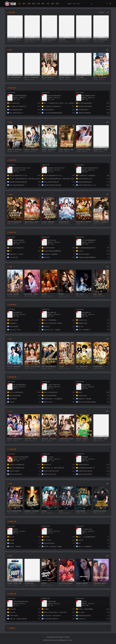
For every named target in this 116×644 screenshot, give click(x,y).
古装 (48, 4)
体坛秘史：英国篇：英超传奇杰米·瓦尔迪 (15, 583)
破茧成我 (44, 294)
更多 (107, 50)
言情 (38, 4)
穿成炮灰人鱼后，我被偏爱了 (101, 150)
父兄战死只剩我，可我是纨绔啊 (67, 439)
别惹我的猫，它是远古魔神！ (32, 511)
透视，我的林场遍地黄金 (49, 366)
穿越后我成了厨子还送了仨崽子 (15, 40)
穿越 (29, 4)
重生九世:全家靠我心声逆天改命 (49, 77)
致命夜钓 (44, 511)
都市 (43, 4)
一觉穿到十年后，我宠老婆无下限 (84, 150)
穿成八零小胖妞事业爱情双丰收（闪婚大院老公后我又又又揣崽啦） (101, 40)
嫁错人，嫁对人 (98, 294)
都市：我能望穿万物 (82, 366)
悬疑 (53, 4)
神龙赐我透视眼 (98, 366)
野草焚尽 (61, 294)
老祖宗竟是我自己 (64, 222)
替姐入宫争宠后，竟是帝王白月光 (32, 222)
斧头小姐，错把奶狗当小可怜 (15, 366)
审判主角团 (62, 40)
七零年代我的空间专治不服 (32, 40)
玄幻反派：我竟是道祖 (48, 222)
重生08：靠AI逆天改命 (100, 77)
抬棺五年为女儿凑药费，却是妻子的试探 (101, 511)
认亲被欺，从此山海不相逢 (32, 366)
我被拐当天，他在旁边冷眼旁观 (15, 150)
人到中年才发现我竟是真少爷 (15, 222)
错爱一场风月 (80, 294)
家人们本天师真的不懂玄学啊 (15, 511)
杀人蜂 (61, 511)
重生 (24, 4)
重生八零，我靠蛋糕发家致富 (32, 77)
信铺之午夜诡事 (81, 511)
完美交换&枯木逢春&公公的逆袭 (101, 583)
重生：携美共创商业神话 (14, 77)
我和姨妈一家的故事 (82, 583)
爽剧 (34, 4)
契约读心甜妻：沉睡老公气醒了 (32, 294)
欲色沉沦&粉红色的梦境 (66, 583)
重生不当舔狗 (80, 77)
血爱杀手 (44, 583)
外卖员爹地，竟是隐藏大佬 (101, 222)
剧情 (57, 4)
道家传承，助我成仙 (82, 439)
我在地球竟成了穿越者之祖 (84, 222)
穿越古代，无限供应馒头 (31, 150)
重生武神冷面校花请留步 (49, 40)
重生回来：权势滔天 (65, 77)
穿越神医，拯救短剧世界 (49, 150)
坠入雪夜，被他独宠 (13, 294)
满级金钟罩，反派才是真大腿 (49, 439)
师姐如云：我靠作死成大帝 (15, 439)
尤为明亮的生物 (29, 583)
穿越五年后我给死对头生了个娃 (84, 40)
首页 (20, 4)
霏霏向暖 (61, 366)
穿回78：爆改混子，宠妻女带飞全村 (67, 150)
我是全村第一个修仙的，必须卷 (32, 439)
